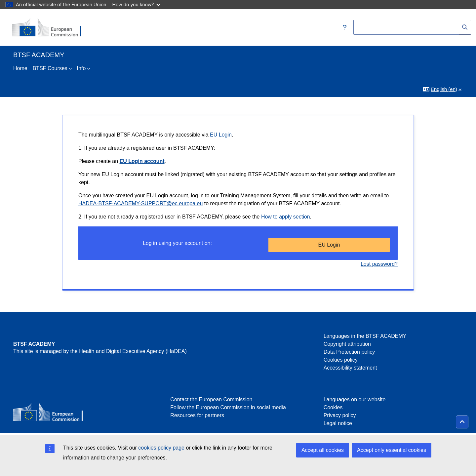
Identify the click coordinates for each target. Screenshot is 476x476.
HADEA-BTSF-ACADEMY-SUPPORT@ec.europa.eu (140, 203)
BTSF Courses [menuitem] (50, 68)
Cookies (333, 407)
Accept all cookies (323, 450)
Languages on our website (355, 399)
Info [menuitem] (81, 68)
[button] (345, 27)
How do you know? (137, 4)
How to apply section (286, 217)
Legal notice (338, 423)
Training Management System (255, 196)
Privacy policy (340, 415)
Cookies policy (341, 360)
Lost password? (379, 264)
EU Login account (142, 161)
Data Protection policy (349, 352)
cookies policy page (161, 448)
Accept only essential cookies (392, 450)
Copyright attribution (347, 344)
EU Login (221, 135)
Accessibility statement (350, 368)
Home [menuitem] (20, 68)
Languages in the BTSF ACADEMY (365, 336)
